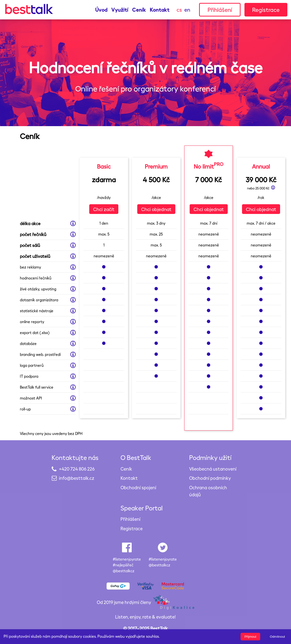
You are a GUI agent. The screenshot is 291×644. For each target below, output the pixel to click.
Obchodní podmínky (210, 478)
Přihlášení (220, 10)
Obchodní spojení (138, 487)
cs (179, 9)
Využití (120, 9)
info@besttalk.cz (77, 478)
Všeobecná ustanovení (213, 469)
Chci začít (104, 209)
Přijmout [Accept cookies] (250, 637)
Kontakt (160, 9)
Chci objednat (156, 209)
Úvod (101, 9)
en (187, 9)
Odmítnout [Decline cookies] (277, 637)
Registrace (266, 10)
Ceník (139, 9)
